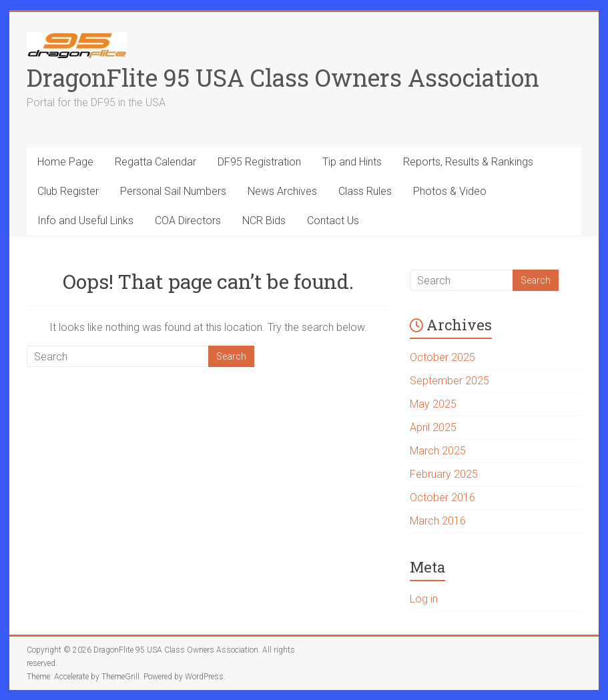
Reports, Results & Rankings (468, 162)
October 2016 (442, 497)
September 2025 (449, 381)
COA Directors (188, 221)
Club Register (68, 191)
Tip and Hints (352, 162)
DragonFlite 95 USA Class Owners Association (283, 77)
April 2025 (433, 427)
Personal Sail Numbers (173, 191)
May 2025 (433, 404)
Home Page (65, 162)
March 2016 (438, 521)
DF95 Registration (259, 162)
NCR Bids (264, 221)
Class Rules (365, 191)
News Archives (282, 191)
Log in (424, 599)
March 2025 (438, 451)
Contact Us (333, 221)
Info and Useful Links (85, 221)
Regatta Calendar (156, 162)
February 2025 (444, 474)
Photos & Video (450, 191)
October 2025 (442, 357)
